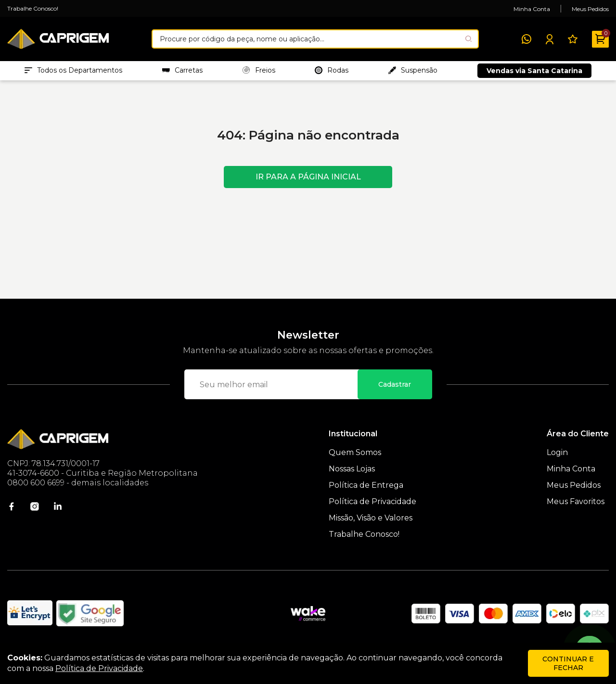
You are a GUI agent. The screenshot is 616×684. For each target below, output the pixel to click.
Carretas (182, 73)
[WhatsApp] (526, 39)
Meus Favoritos (576, 506)
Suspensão (413, 73)
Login (557, 457)
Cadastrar (395, 389)
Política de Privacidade (372, 506)
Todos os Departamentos (73, 73)
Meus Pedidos (590, 9)
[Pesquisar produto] (468, 39)
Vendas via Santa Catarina (534, 73)
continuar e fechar (568, 663)
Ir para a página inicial (308, 182)
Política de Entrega (366, 490)
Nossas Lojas (352, 474)
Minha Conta (532, 9)
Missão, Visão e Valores (371, 523)
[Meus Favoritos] (573, 39)
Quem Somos (355, 457)
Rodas (332, 73)
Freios (259, 73)
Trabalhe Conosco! (33, 8)
